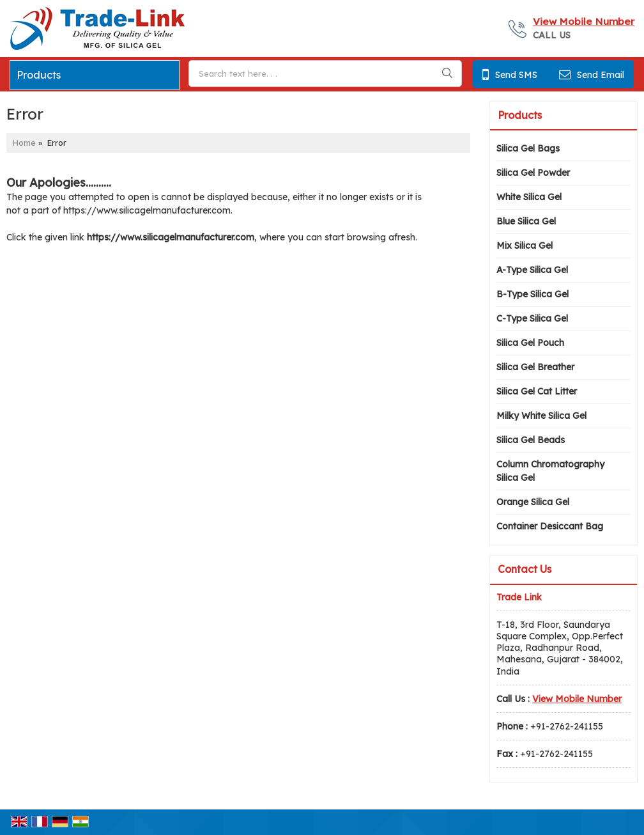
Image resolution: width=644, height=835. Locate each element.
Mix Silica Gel (525, 246)
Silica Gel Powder (533, 173)
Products (39, 75)
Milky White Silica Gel (541, 416)
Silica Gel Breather (535, 367)
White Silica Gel (529, 197)
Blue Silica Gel (526, 221)
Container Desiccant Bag (550, 526)
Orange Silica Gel (533, 502)
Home (24, 143)
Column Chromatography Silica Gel (550, 471)
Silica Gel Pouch (530, 343)
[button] (584, 21)
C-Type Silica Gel (532, 318)
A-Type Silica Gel (532, 270)
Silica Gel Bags (528, 148)
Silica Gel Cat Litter (537, 391)
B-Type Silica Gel (533, 294)
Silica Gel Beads (531, 440)
